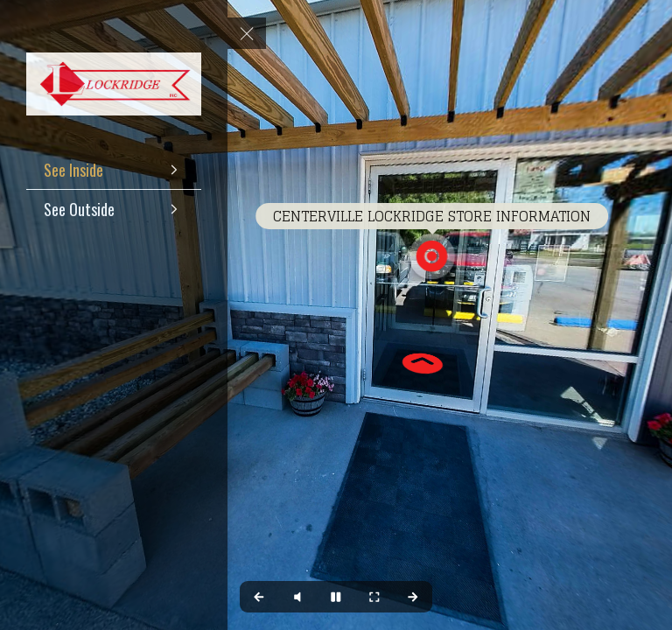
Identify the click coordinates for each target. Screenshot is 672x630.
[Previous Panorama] (259, 597)
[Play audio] (297, 597)
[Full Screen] (374, 597)
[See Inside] (114, 170)
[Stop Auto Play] (336, 597)
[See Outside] (114, 209)
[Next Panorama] (413, 597)
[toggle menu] (247, 33)
